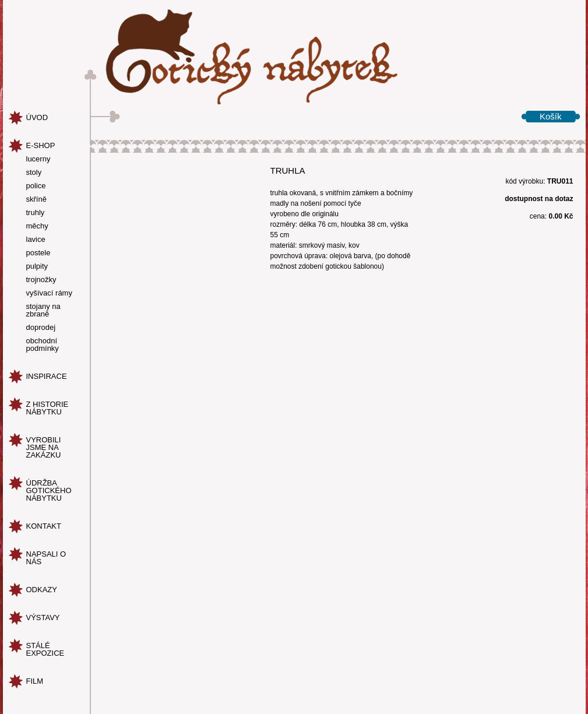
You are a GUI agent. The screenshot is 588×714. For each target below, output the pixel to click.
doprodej (41, 328)
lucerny (38, 159)
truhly (36, 213)
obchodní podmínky (43, 345)
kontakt (44, 526)
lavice (36, 240)
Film (35, 681)
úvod (37, 117)
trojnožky (41, 280)
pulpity (37, 266)
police (36, 186)
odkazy (42, 590)
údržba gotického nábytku (49, 490)
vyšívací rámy (49, 293)
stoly (34, 173)
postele (38, 253)
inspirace (47, 376)
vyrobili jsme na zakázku (44, 447)
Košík (551, 116)
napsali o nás (46, 558)
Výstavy (43, 618)
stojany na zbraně (43, 310)
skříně (36, 199)
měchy (37, 226)
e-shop (41, 145)
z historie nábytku (47, 408)
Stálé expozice (45, 649)
